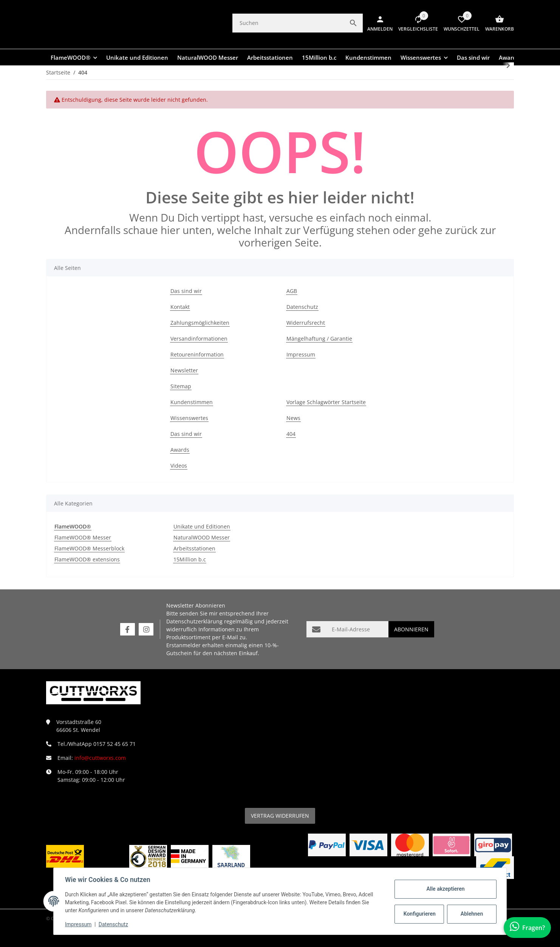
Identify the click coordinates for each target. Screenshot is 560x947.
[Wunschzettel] (459, 23)
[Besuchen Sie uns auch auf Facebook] (128, 629)
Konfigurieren (419, 914)
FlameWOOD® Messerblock (89, 548)
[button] (415, 23)
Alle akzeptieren (445, 889)
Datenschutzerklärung (194, 621)
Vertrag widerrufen (280, 816)
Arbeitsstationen (194, 548)
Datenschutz (114, 924)
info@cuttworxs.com (100, 758)
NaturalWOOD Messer (202, 537)
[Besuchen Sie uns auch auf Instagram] (146, 629)
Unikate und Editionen (202, 526)
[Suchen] (288, 23)
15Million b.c (190, 559)
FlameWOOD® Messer (83, 537)
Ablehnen (471, 914)
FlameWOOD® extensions (87, 559)
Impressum (79, 924)
